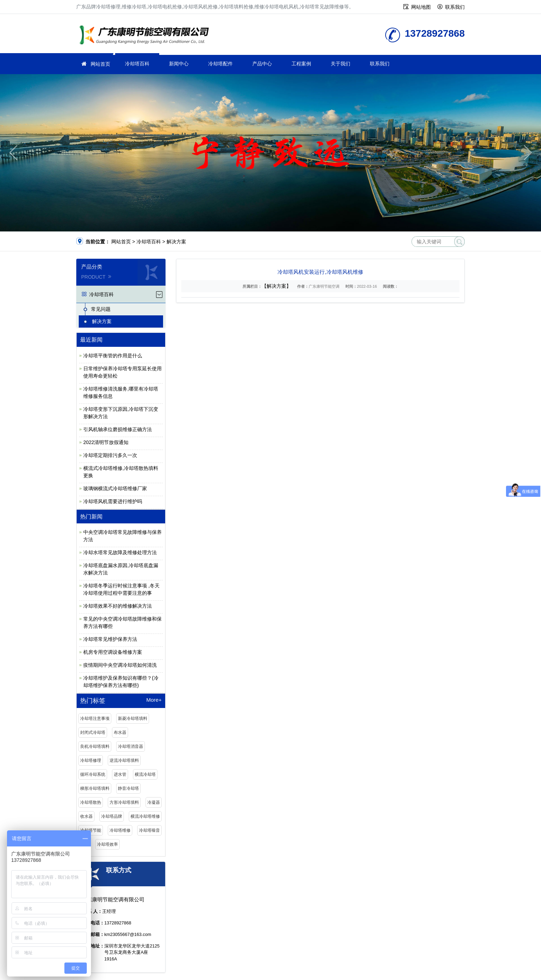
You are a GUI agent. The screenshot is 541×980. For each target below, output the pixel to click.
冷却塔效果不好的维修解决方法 (118, 606)
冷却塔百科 (137, 64)
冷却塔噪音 (149, 830)
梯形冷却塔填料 (95, 788)
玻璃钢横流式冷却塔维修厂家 (115, 488)
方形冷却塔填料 (124, 802)
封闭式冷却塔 (93, 732)
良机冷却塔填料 (95, 746)
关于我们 (340, 64)
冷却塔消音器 (131, 746)
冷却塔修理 (91, 760)
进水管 (120, 774)
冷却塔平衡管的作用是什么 (113, 356)
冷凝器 (154, 802)
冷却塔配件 (220, 64)
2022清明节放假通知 (106, 442)
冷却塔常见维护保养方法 (110, 639)
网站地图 (421, 7)
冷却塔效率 (107, 844)
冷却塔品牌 (112, 816)
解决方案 (176, 242)
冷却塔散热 (91, 802)
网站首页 (100, 64)
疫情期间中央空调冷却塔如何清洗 (120, 665)
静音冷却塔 (128, 788)
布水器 (120, 732)
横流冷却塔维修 (145, 816)
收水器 (86, 816)
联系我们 (455, 7)
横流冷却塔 (145, 774)
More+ (154, 700)
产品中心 (262, 64)
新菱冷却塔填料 (133, 718)
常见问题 (101, 309)
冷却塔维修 (120, 830)
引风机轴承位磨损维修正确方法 (118, 429)
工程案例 (301, 64)
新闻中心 (179, 64)
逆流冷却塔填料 (124, 760)
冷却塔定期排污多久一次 (110, 455)
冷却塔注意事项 (95, 718)
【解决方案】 (276, 286)
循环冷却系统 (93, 774)
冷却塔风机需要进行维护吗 (113, 501)
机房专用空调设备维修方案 (113, 652)
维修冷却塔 (146, 36)
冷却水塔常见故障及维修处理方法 (120, 552)
